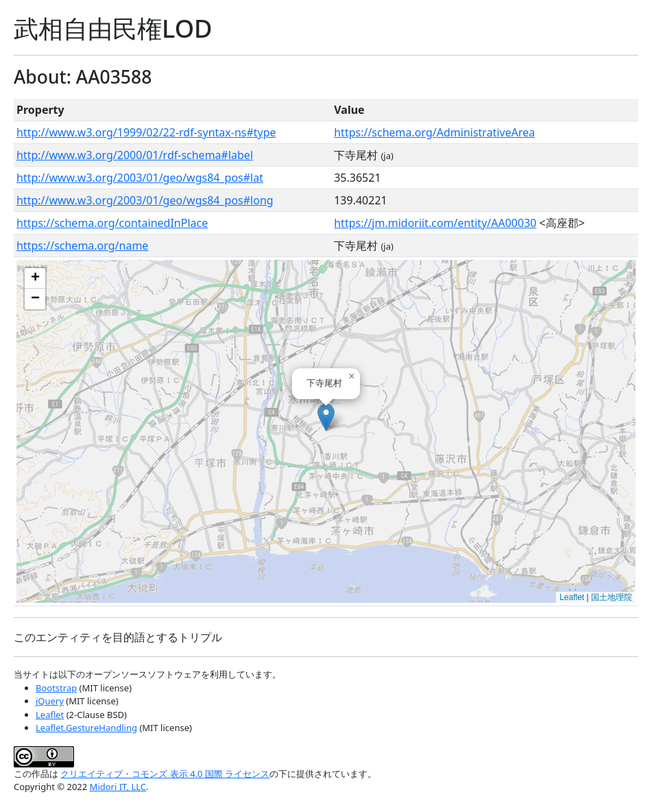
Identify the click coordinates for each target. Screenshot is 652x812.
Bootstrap (56, 688)
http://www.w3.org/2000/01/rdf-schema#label (135, 155)
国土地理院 (612, 597)
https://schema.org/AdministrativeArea (434, 132)
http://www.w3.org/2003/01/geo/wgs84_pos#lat (140, 178)
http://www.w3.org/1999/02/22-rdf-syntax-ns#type (146, 132)
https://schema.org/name (82, 246)
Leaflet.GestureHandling (86, 728)
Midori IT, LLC (118, 787)
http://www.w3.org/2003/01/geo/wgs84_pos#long (145, 200)
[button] (326, 417)
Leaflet (572, 597)
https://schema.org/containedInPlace (112, 223)
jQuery (50, 701)
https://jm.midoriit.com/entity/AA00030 (435, 223)
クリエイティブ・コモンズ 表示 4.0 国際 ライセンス (165, 774)
